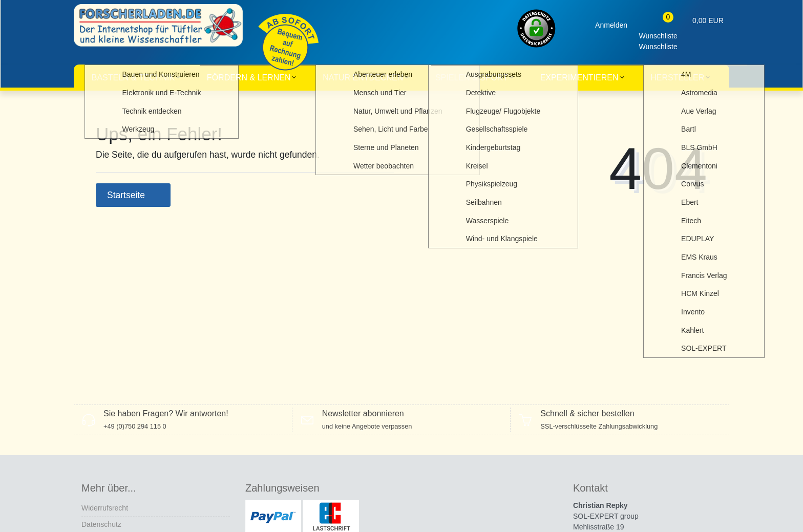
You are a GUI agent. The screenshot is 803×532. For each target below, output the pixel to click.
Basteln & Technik (133, 78)
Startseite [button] (133, 195)
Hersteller (677, 78)
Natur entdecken (363, 78)
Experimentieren (579, 78)
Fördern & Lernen (249, 78)
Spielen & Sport (472, 78)
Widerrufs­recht (105, 508)
